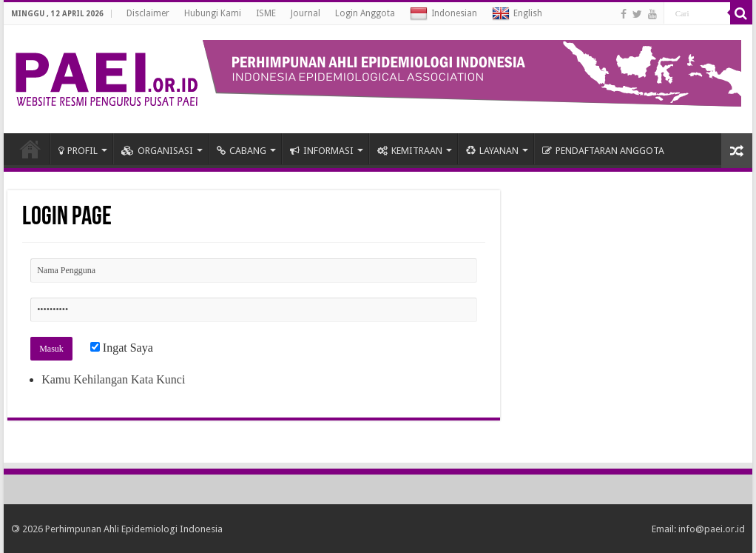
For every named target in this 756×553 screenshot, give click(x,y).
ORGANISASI (157, 151)
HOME (30, 149)
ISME (266, 13)
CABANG (242, 151)
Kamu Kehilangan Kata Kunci (113, 379)
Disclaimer (148, 13)
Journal (306, 13)
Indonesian (443, 14)
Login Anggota (365, 13)
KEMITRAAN (410, 151)
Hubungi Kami (213, 13)
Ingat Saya (122, 348)
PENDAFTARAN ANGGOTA (603, 151)
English (517, 14)
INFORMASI (322, 151)
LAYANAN (492, 151)
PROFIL (78, 151)
